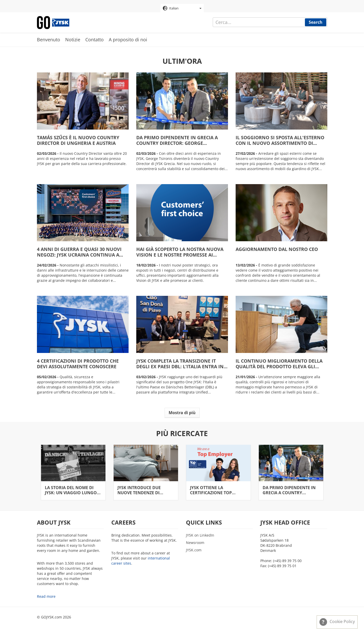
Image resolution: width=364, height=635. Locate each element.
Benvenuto (49, 40)
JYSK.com (194, 550)
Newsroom (195, 543)
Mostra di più (182, 413)
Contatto (95, 40)
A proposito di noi (128, 40)
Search (316, 22)
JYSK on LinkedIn (200, 535)
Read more (46, 596)
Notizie (73, 40)
